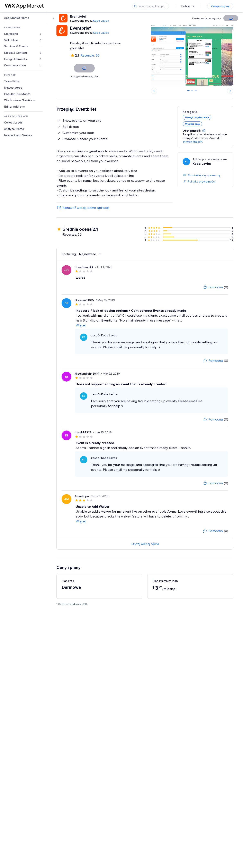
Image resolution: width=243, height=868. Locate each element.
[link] (23, 18)
